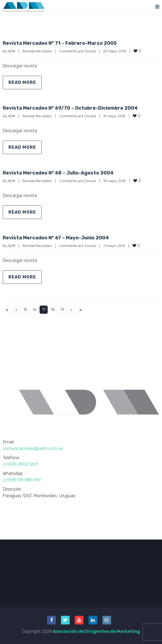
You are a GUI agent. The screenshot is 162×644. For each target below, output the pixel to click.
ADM (12, 51)
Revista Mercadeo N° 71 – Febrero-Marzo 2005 (60, 43)
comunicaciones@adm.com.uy (33, 448)
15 (25, 310)
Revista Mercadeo (37, 51)
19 (62, 310)
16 (35, 310)
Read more (22, 82)
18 (53, 310)
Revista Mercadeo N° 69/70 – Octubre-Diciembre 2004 (70, 108)
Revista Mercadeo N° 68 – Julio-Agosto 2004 (58, 173)
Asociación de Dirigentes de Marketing (96, 631)
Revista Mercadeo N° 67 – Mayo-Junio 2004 (56, 238)
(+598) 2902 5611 (20, 464)
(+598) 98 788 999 (22, 480)
